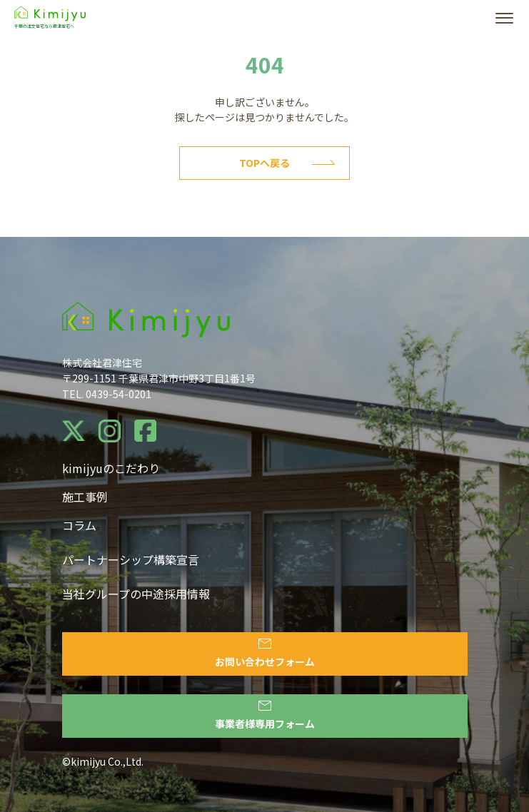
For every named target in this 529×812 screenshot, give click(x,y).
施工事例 (85, 497)
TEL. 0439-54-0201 (107, 394)
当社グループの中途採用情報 (136, 594)
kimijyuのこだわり (111, 468)
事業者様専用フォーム (265, 716)
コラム (79, 525)
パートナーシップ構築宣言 (131, 559)
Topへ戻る (287, 163)
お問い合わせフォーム (265, 654)
